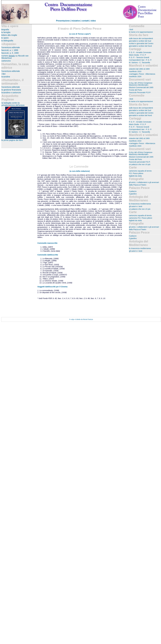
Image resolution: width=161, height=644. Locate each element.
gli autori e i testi (136, 206)
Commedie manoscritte (47, 243)
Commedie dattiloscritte (48, 255)
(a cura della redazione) (80, 171)
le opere (5, 38)
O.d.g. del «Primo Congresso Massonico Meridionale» (141, 84)
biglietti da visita (135, 176)
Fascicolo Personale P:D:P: (140, 92)
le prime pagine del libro (12, 140)
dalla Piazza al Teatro (138, 185)
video (93, 21)
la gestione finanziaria (11, 90)
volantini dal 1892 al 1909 (139, 69)
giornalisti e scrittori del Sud (140, 41)
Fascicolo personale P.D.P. (140, 162)
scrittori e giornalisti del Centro (141, 43)
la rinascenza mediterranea (140, 204)
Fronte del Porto (135, 90)
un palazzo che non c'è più (140, 164)
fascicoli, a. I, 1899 (10, 50)
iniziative (76, 21)
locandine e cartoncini (11, 93)
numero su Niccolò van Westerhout (15, 57)
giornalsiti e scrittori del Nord (140, 46)
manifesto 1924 (135, 76)
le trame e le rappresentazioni (141, 32)
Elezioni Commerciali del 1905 (141, 87)
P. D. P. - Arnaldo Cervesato (140, 52)
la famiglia (6, 32)
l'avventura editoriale (11, 47)
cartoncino (6, 61)
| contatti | (86, 21)
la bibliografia (7, 41)
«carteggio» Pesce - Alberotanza (142, 74)
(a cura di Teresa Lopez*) (80, 34)
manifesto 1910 (135, 71)
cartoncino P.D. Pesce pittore (141, 218)
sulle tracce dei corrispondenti (141, 38)
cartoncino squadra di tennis (140, 171)
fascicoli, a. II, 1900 (10, 53)
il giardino (133, 194)
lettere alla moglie (9, 35)
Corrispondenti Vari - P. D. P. (140, 60)
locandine (6, 77)
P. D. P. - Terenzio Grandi (139, 57)
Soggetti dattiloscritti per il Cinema (52, 287)
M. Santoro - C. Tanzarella (139, 62)
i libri (3, 74)
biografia (5, 30)
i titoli (131, 29)
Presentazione (63, 21)
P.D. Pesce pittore (136, 173)
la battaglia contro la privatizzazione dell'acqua (13, 104)
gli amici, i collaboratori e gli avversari (144, 182)
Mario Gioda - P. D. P (137, 55)
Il (70, 319)
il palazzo (133, 191)
